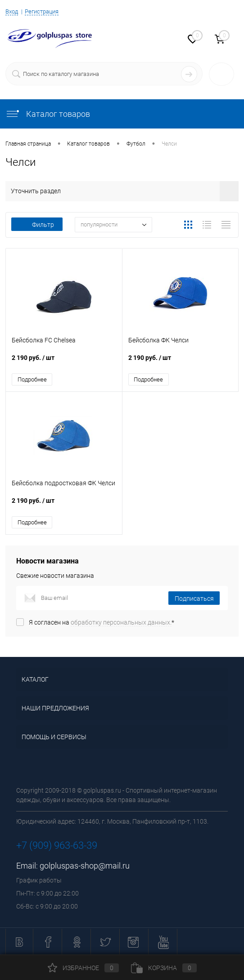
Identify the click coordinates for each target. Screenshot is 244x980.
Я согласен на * (102, 623)
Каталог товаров (48, 114)
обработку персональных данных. (121, 623)
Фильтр (37, 225)
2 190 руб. (64, 362)
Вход (12, 11)
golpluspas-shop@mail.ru (85, 866)
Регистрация (42, 11)
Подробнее (32, 379)
